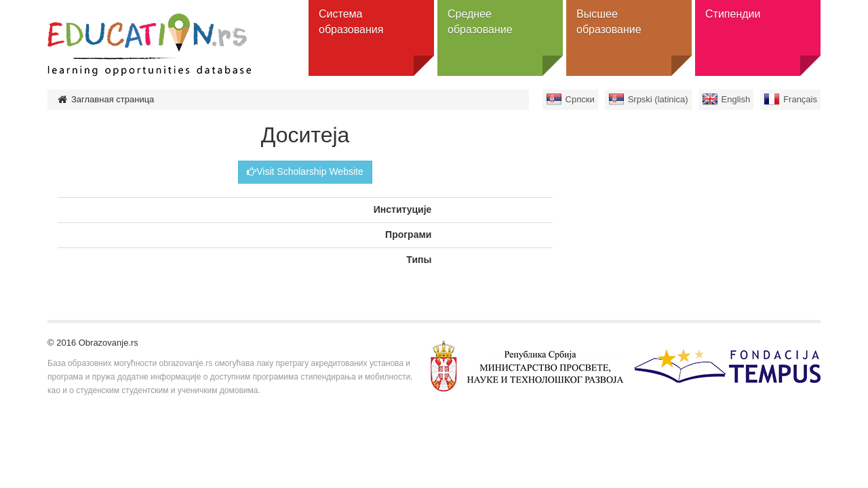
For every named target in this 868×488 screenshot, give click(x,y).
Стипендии (733, 14)
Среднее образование (480, 22)
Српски (580, 99)
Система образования (351, 22)
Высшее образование (609, 22)
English (736, 99)
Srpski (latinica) (658, 99)
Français (800, 99)
